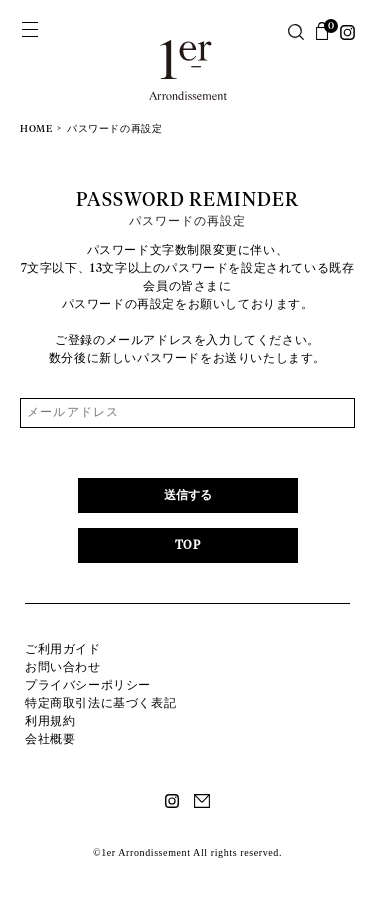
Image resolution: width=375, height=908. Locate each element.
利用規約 (50, 721)
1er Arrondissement (188, 72)
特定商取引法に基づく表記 (100, 703)
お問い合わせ (63, 667)
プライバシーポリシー (88, 685)
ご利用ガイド (63, 649)
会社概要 (50, 739)
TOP (188, 546)
